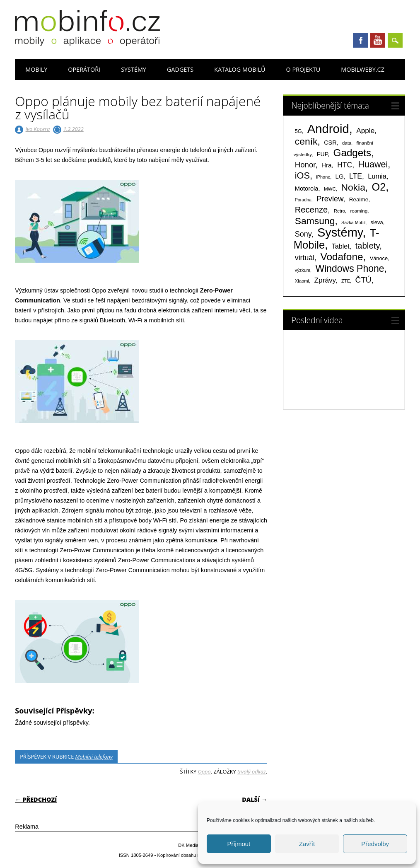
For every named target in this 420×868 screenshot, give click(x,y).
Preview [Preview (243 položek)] (330, 199)
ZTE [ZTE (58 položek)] (346, 281)
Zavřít (307, 844)
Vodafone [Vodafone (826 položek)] (342, 257)
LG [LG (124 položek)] (340, 176)
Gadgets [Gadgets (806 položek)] (352, 153)
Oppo (204, 771)
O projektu (303, 69)
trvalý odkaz (252, 771)
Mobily (36, 69)
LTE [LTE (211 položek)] (356, 176)
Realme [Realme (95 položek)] (359, 199)
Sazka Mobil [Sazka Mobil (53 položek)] (353, 222)
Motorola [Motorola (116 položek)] (307, 189)
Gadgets (180, 69)
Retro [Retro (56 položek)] (339, 211)
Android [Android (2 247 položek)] (328, 129)
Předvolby (375, 844)
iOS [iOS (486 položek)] (302, 175)
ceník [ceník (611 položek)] (306, 141)
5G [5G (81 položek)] (298, 131)
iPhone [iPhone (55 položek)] (323, 177)
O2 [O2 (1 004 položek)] (379, 187)
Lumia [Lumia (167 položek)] (377, 176)
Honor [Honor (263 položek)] (305, 165)
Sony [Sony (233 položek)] (303, 234)
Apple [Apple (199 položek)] (365, 131)
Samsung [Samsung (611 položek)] (315, 221)
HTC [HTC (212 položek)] (345, 165)
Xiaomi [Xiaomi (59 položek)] (302, 281)
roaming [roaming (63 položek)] (359, 211)
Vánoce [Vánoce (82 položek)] (379, 258)
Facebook (360, 40)
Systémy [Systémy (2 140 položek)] (340, 232)
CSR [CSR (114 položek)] (330, 143)
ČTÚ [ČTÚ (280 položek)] (363, 280)
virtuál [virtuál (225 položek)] (305, 258)
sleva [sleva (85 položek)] (377, 222)
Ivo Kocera (38, 129)
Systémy (134, 69)
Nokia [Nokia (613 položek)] (353, 187)
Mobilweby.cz (363, 69)
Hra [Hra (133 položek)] (327, 165)
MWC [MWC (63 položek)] (330, 189)
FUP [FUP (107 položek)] (322, 154)
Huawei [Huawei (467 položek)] (373, 164)
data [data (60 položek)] (347, 143)
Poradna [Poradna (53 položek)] (303, 200)
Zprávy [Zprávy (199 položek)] (325, 280)
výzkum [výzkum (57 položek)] (303, 270)
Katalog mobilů (240, 69)
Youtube (378, 40)
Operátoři (84, 69)
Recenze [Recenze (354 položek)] (311, 210)
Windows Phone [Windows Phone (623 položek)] (350, 268)
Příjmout (239, 844)
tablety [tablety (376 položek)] (367, 245)
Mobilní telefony (94, 757)
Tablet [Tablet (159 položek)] (341, 246)
